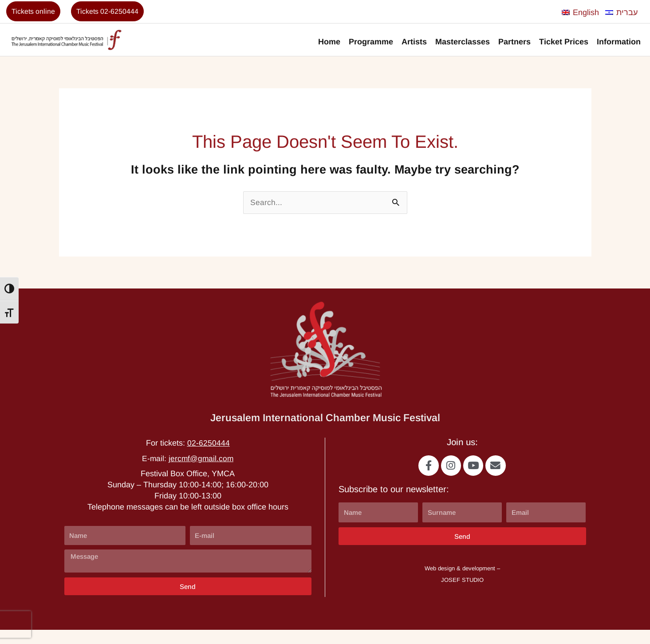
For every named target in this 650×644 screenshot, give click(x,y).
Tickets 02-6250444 (112, 13)
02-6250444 (209, 456)
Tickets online (35, 13)
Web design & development (460, 583)
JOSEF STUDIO (462, 594)
